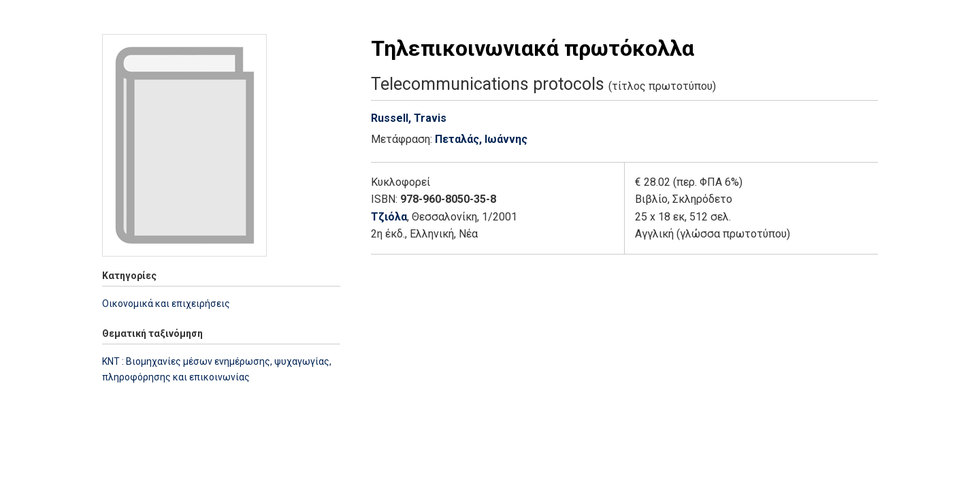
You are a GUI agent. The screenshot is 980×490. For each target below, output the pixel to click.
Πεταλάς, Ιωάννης (481, 139)
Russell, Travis (409, 118)
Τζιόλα (389, 217)
